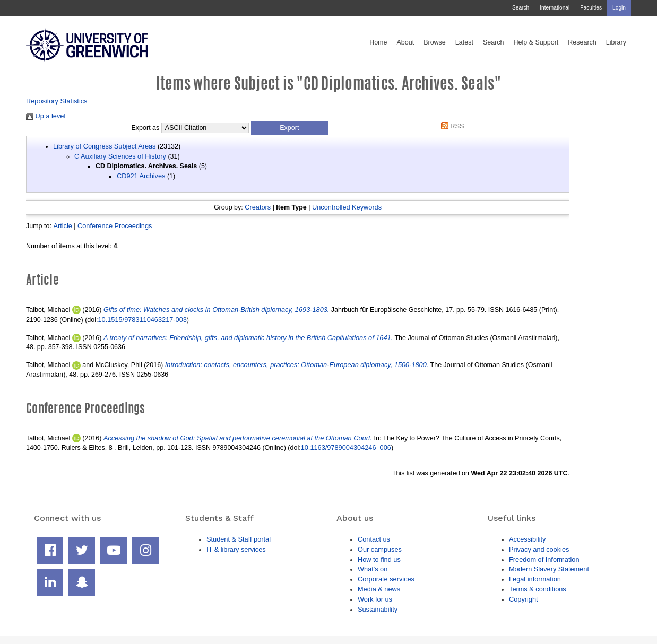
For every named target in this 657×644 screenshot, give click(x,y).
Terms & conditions (538, 589)
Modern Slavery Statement (549, 569)
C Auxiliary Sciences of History (120, 156)
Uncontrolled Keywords (347, 207)
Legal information (535, 579)
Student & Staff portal (239, 539)
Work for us (375, 599)
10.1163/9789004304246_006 (346, 447)
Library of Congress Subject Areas (104, 146)
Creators (258, 207)
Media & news (379, 589)
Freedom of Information (544, 559)
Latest (464, 42)
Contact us (374, 539)
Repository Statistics (57, 101)
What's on (373, 569)
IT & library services (236, 549)
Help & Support (536, 42)
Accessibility (527, 539)
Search (521, 8)
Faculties (591, 8)
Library (616, 42)
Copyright (524, 599)
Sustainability (378, 609)
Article (62, 226)
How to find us (379, 559)
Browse (435, 42)
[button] (289, 128)
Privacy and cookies (539, 549)
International (555, 8)
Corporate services (386, 579)
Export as (146, 128)
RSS (451, 126)
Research (582, 42)
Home (378, 42)
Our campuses (380, 549)
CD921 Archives (141, 176)
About (405, 42)
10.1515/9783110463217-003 (142, 320)
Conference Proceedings (115, 226)
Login (619, 8)
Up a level (46, 116)
